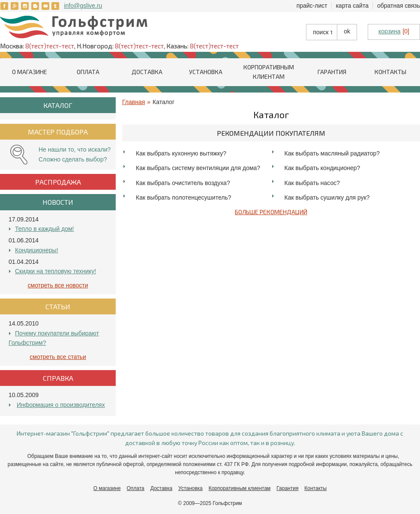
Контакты (390, 72)
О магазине (30, 72)
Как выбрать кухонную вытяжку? (181, 153)
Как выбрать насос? (312, 183)
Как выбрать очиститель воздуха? (183, 183)
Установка (206, 72)
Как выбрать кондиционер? (322, 168)
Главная (133, 102)
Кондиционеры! (37, 250)
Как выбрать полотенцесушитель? (184, 197)
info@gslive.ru (83, 6)
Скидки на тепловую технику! (55, 271)
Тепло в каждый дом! (44, 229)
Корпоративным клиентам (240, 488)
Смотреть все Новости (58, 285)
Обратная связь (399, 6)
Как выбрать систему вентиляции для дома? (198, 168)
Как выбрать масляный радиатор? (332, 153)
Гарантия (332, 72)
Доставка (147, 72)
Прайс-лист (312, 6)
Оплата (88, 72)
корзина (389, 31)
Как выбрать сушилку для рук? (327, 197)
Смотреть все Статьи (58, 357)
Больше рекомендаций (271, 212)
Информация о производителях (61, 405)
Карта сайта (352, 6)
